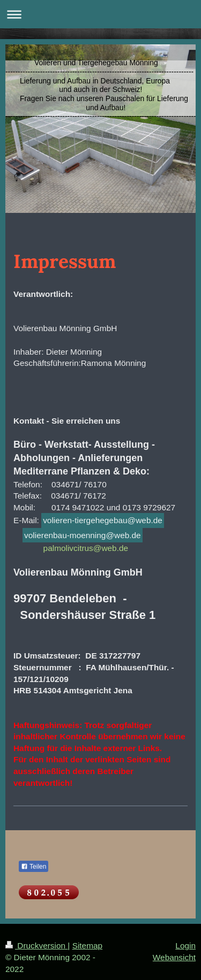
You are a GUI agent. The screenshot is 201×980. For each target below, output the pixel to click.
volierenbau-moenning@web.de (83, 535)
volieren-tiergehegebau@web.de (103, 520)
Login (185, 945)
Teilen (33, 867)
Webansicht (174, 957)
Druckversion (36, 945)
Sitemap (87, 945)
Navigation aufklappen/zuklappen (100, 14)
